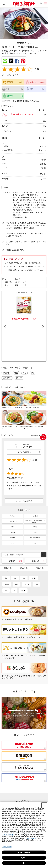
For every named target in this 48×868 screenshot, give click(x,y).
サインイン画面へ (24, 452)
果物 (6, 591)
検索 (4, 4)
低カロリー (7, 378)
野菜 (17, 285)
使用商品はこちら (24, 43)
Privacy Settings (24, 852)
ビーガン (19, 378)
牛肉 (6, 578)
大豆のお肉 (28, 368)
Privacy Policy (7, 847)
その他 (24, 285)
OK (24, 863)
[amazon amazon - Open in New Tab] (24, 756)
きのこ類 (26, 584)
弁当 (16, 373)
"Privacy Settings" (8, 835)
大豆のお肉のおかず (11, 368)
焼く (24, 282)
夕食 (33, 373)
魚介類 (34, 578)
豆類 (37, 584)
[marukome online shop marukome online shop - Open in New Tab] (24, 745)
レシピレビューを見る (10, 75)
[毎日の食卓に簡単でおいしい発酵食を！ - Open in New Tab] (24, 619)
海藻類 (7, 584)
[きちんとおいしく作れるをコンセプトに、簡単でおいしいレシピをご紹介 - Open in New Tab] (24, 678)
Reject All (24, 858)
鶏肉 (24, 578)
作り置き (6, 373)
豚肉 (15, 578)
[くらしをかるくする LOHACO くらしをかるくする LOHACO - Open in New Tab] (24, 767)
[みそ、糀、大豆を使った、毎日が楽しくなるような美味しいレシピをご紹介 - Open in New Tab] (24, 658)
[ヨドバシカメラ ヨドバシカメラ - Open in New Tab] (24, 778)
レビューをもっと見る (24, 501)
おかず (17, 279)
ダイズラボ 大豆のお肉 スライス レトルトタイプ (17, 115)
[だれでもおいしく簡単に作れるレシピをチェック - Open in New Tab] (24, 637)
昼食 (24, 373)
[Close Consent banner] (44, 805)
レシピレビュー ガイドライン (37, 435)
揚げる (17, 282)
